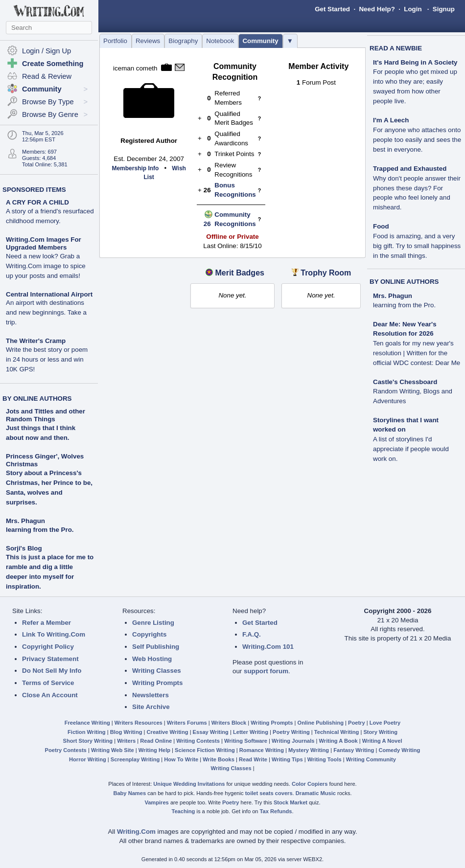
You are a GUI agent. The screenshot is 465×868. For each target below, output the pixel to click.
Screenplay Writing (135, 759)
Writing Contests (198, 741)
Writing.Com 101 (268, 647)
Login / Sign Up (46, 51)
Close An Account (50, 695)
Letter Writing (251, 732)
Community (260, 41)
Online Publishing (321, 723)
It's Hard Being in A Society (415, 82)
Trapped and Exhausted (417, 188)
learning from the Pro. (40, 530)
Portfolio (115, 41)
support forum (266, 671)
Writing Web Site (113, 750)
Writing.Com (136, 832)
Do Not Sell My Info (52, 671)
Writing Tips (287, 759)
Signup (444, 9)
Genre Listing (153, 623)
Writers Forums (187, 723)
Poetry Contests (66, 750)
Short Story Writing (88, 741)
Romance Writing (262, 750)
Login (413, 9)
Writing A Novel (382, 741)
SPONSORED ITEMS (34, 190)
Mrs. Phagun (25, 521)
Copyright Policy (48, 647)
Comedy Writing (399, 750)
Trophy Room (326, 273)
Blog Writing (126, 732)
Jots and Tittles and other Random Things (46, 415)
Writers (126, 741)
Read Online (156, 741)
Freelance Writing (87, 723)
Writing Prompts (157, 683)
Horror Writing (88, 759)
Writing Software (246, 741)
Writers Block (229, 723)
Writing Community (371, 759)
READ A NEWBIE (396, 48)
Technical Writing (337, 732)
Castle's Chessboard (413, 392)
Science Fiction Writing (205, 750)
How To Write (181, 759)
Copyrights (149, 634)
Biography (183, 41)
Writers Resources (139, 723)
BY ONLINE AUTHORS (37, 399)
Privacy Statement (50, 659)
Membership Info (135, 168)
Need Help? (377, 9)
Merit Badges (239, 273)
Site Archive (151, 707)
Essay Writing (211, 732)
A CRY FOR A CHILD (50, 212)
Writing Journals (293, 741)
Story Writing (380, 732)
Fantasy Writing (354, 750)
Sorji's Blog (24, 548)
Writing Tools (325, 759)
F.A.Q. (252, 634)
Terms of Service (48, 683)
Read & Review (47, 76)
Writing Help (154, 750)
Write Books (219, 759)
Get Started (332, 9)
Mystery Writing (309, 750)
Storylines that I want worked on (411, 439)
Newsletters (151, 695)
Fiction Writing (87, 732)
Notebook (220, 41)
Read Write (253, 759)
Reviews (148, 41)
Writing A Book (338, 741)
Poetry (357, 723)
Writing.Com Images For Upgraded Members (46, 258)
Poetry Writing (291, 732)
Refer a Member (46, 623)
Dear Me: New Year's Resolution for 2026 (417, 343)
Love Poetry (385, 723)
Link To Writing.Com (54, 634)
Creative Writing (168, 732)
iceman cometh (135, 68)
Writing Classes (157, 671)
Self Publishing (156, 647)
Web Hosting (152, 659)
